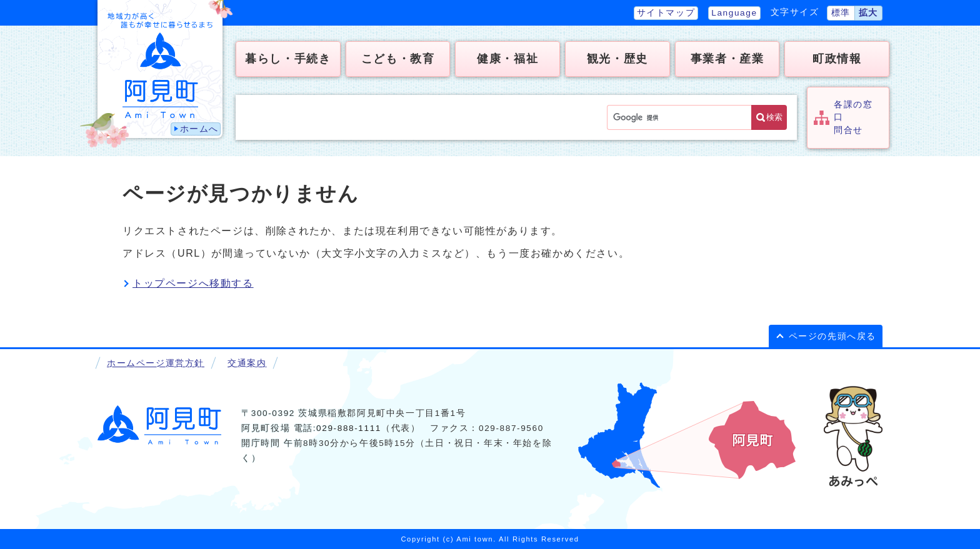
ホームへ (199, 129)
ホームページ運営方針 (156, 363)
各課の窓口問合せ (853, 117)
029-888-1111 (349, 428)
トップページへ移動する (193, 283)
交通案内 (247, 363)
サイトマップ (666, 13)
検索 (774, 117)
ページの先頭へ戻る (832, 336)
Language (734, 13)
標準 (841, 13)
